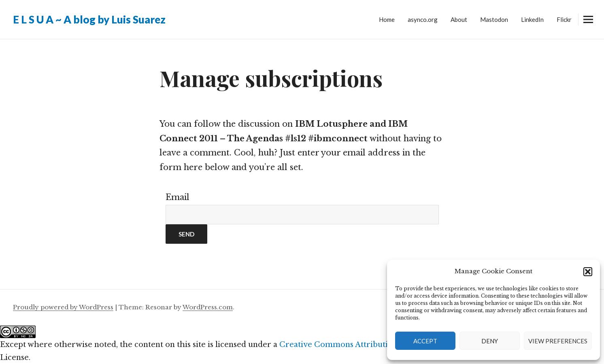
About (459, 19)
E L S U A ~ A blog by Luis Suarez (89, 19)
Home (387, 19)
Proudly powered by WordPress (63, 307)
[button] (588, 272)
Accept (425, 341)
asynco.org (423, 19)
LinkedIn (532, 19)
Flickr (564, 19)
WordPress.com (208, 307)
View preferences (558, 341)
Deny (490, 341)
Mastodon (494, 19)
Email (178, 197)
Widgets (588, 25)
